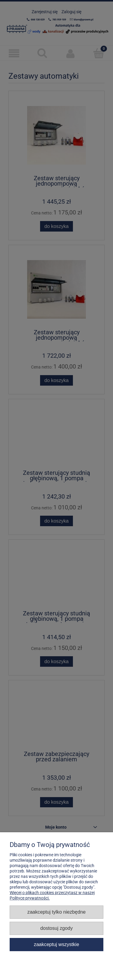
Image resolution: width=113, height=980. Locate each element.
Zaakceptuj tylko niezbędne (56, 912)
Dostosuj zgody (56, 928)
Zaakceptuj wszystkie (56, 944)
